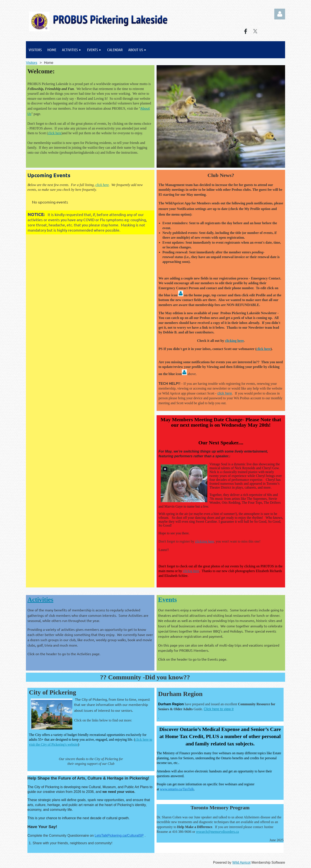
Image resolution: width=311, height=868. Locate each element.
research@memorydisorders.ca (217, 832)
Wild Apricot (241, 862)
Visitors (32, 63)
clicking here (234, 341)
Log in (280, 14)
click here (55, 133)
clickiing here (205, 541)
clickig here (191, 571)
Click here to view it (219, 709)
